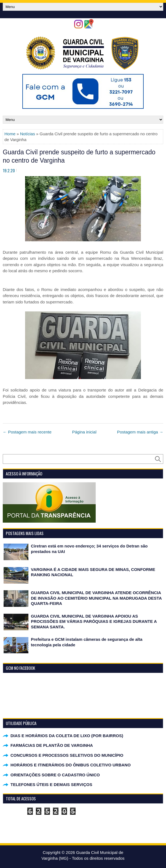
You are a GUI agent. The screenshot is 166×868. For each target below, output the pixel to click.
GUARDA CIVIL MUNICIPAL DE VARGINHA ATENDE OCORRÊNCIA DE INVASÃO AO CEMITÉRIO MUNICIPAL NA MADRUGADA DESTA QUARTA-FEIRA (96, 598)
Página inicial (84, 432)
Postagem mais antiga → (140, 432)
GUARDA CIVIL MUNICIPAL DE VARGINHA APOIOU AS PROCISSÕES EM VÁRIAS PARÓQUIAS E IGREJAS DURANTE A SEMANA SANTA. (94, 621)
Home (10, 134)
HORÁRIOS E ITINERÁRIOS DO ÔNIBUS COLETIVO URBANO (71, 765)
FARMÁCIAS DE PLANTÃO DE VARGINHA (52, 745)
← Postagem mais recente (27, 432)
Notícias (28, 134)
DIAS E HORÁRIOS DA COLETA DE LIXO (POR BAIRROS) (67, 736)
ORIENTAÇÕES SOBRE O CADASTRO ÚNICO (55, 775)
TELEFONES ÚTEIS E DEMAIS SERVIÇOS (51, 784)
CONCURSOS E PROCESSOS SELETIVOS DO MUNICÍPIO (67, 755)
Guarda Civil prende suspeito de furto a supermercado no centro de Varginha (79, 156)
